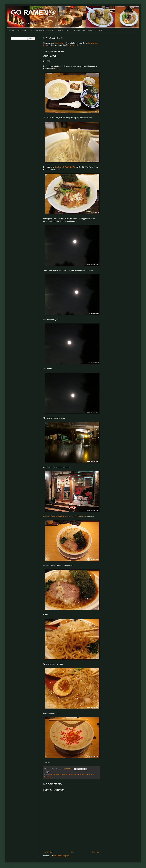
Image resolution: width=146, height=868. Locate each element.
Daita (51, 775)
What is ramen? (64, 30)
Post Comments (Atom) (62, 856)
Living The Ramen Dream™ (41, 30)
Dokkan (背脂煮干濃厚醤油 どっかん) (58, 516)
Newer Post (48, 852)
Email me (71, 45)
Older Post (96, 852)
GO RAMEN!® (33, 12)
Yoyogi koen (48, 777)
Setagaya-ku (82, 775)
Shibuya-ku (91, 775)
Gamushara (83, 516)
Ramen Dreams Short (83, 30)
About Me (22, 30)
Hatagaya (57, 775)
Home (11, 30)
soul (58, 69)
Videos (99, 30)
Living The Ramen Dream (69, 775)
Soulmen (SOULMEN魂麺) (66, 167)
